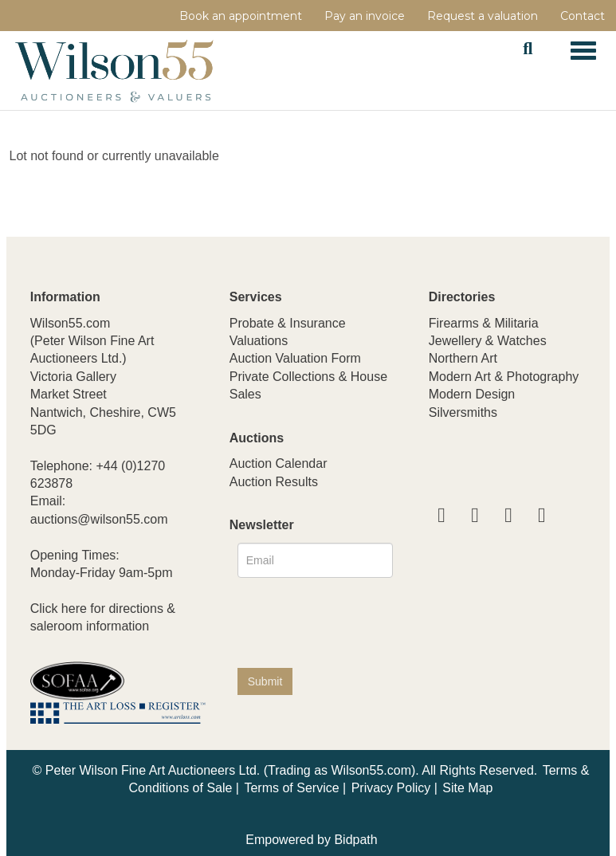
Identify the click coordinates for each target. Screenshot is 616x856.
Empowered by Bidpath (311, 840)
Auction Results (274, 482)
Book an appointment (241, 16)
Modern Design (472, 394)
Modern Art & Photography (504, 377)
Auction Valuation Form (295, 358)
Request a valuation (483, 16)
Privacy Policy (391, 788)
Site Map (467, 788)
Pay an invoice (365, 16)
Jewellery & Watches (488, 341)
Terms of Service (291, 788)
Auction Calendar (279, 463)
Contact (583, 16)
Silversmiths (463, 412)
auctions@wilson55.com (99, 519)
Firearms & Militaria (484, 323)
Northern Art (463, 358)
